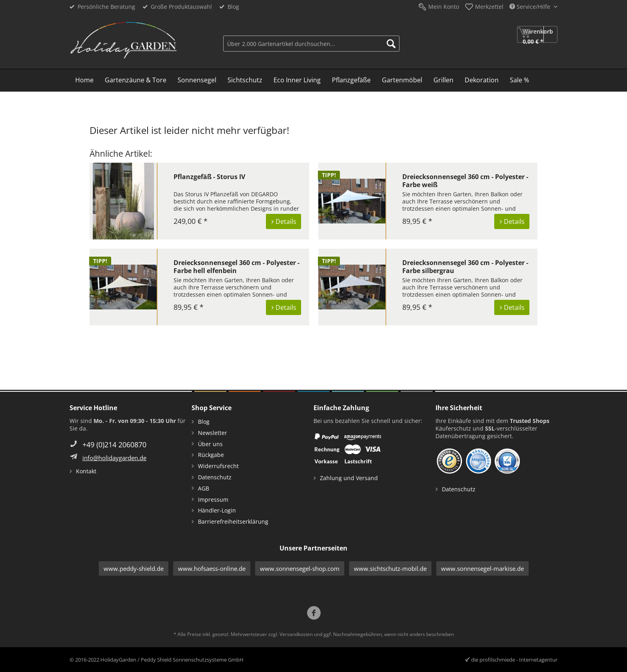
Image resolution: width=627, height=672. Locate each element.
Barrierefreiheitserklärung (233, 521)
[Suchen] (391, 44)
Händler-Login (217, 510)
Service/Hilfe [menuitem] (531, 7)
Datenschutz (215, 477)
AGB (204, 488)
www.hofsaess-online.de (212, 568)
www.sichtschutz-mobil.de (390, 568)
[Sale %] (519, 80)
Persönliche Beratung (106, 7)
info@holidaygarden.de (114, 458)
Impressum (213, 500)
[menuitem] (311, 43)
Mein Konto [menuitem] (444, 7)
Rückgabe (211, 455)
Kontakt (86, 471)
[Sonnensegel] (197, 80)
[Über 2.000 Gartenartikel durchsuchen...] (311, 44)
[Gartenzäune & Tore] (136, 80)
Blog (233, 7)
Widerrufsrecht (218, 466)
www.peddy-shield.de (134, 568)
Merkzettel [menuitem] (489, 7)
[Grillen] (443, 80)
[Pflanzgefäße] (351, 80)
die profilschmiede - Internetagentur (514, 660)
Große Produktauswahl (181, 7)
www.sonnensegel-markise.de (482, 568)
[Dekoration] (482, 80)
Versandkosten (296, 634)
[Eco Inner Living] (297, 80)
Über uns (210, 444)
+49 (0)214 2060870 (114, 445)
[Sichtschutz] (245, 80)
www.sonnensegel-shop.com (300, 568)
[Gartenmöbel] (402, 80)
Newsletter (213, 433)
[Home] (84, 80)
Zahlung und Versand (349, 478)
